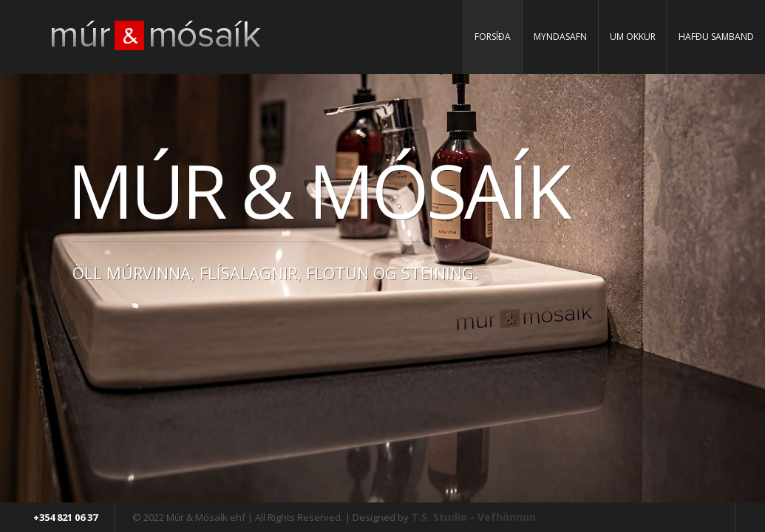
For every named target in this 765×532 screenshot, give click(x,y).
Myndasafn (560, 37)
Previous (25, 288)
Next (739, 288)
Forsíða (493, 37)
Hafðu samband (716, 37)
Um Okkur (633, 37)
